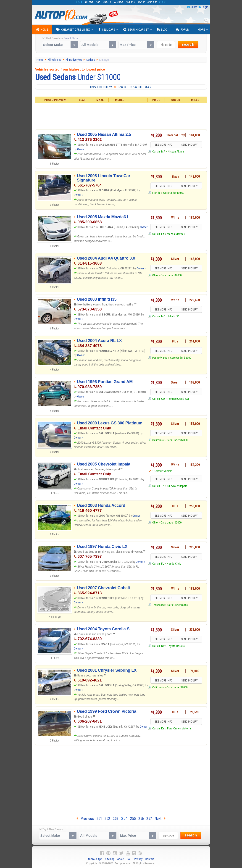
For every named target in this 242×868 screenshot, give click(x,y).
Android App (95, 859)
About (121, 859)
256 (141, 818)
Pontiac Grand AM (178, 399)
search (188, 44)
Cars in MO (159, 317)
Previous (85, 818)
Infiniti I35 (174, 317)
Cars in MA (159, 152)
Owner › (82, 149)
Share (194, 7)
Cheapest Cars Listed (73, 30)
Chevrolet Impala (177, 486)
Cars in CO (159, 399)
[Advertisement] (121, 116)
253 (116, 818)
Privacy (138, 859)
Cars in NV (158, 646)
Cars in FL (158, 564)
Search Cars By (136, 30)
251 (99, 818)
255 (133, 818)
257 (149, 818)
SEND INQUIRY (189, 145)
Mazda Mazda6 (176, 234)
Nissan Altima (176, 152)
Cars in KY (158, 729)
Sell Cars (107, 30)
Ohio (155, 275)
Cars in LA (158, 234)
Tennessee (158, 605)
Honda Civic (174, 564)
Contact (150, 859)
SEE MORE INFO (164, 145)
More (201, 30)
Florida (156, 193)
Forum (183, 30)
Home (42, 30)
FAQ (129, 859)
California (158, 440)
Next (160, 818)
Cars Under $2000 (174, 193)
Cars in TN (158, 486)
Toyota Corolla (176, 646)
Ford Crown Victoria (179, 729)
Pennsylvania (160, 358)
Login (205, 7)
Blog (162, 30)
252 (107, 818)
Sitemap (110, 859)
